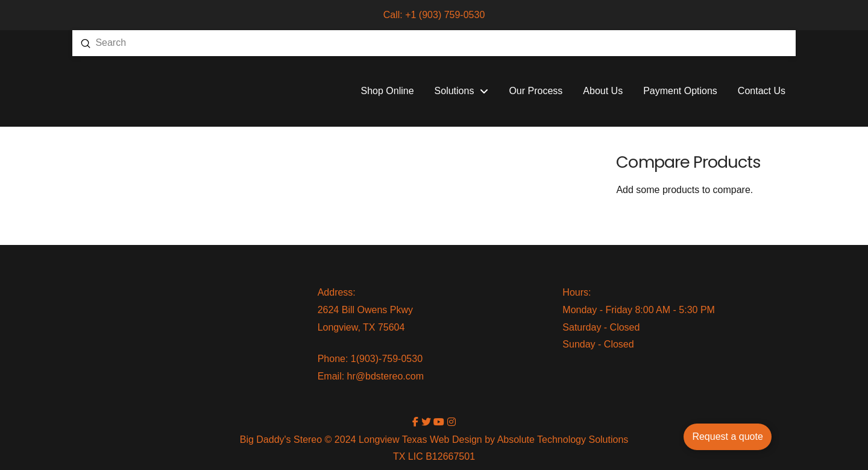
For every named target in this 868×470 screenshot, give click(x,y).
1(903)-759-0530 (387, 359)
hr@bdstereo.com (385, 376)
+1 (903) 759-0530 (445, 15)
